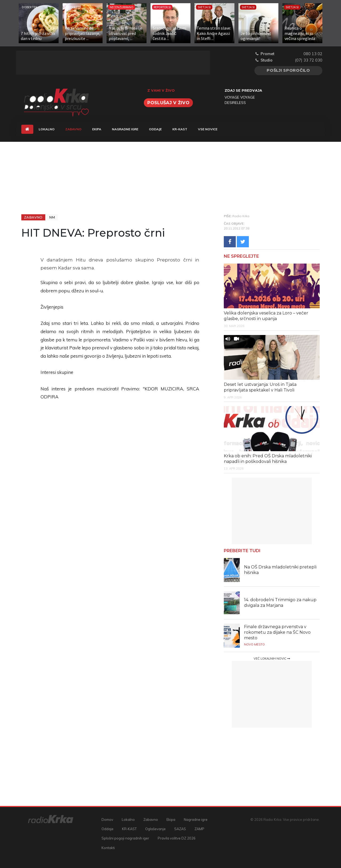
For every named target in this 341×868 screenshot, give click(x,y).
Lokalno (47, 129)
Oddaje (155, 129)
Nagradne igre (125, 129)
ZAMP (199, 829)
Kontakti (108, 848)
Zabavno (76, 129)
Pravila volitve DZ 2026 (177, 838)
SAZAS (180, 829)
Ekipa (97, 129)
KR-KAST (180, 129)
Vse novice (208, 129)
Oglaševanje (155, 829)
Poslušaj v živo (168, 103)
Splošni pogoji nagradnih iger (125, 838)
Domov (107, 819)
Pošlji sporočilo (288, 70)
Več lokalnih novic (272, 659)
